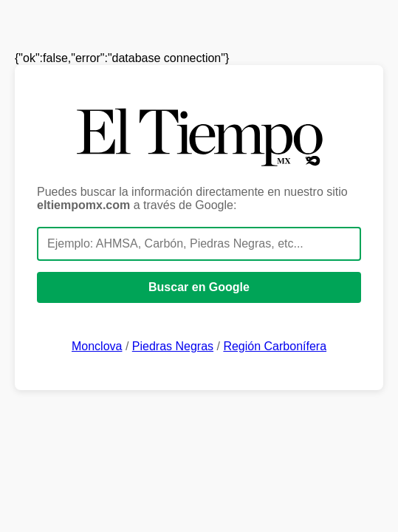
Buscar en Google (199, 287)
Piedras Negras (173, 346)
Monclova (97, 346)
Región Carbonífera (275, 346)
